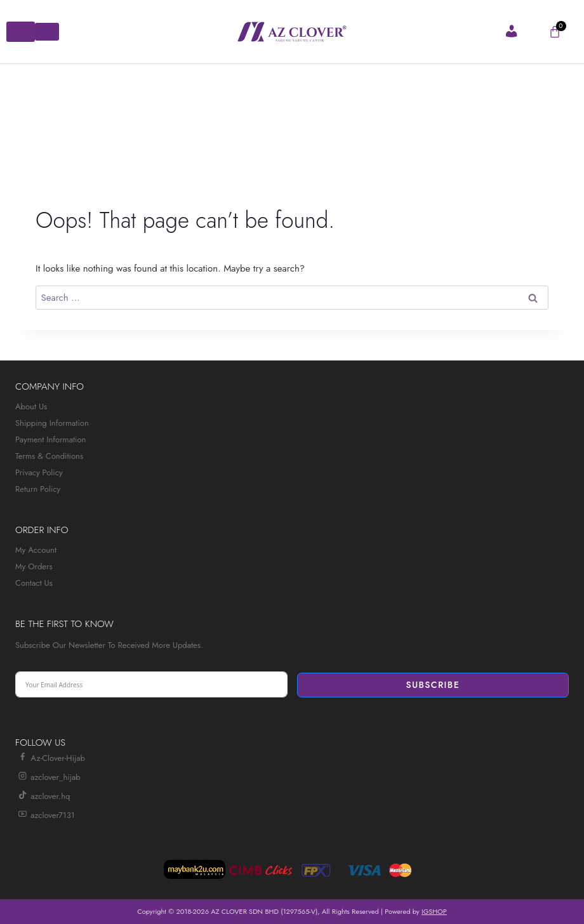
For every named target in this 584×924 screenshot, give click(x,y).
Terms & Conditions (49, 456)
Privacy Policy (39, 472)
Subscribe (433, 685)
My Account (36, 550)
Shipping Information (52, 423)
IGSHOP (434, 911)
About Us (31, 406)
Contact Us (34, 583)
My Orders (34, 566)
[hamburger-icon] (21, 32)
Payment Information (50, 439)
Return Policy (38, 489)
